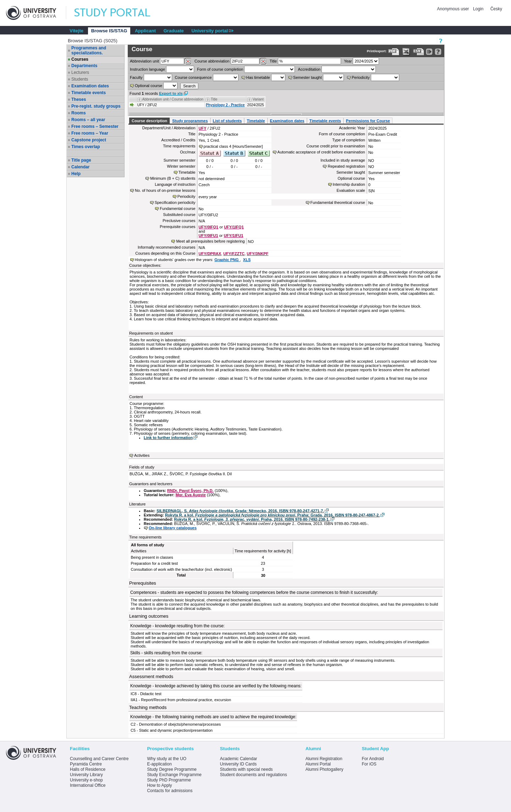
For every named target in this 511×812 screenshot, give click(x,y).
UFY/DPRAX (210, 254)
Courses (80, 59)
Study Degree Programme (172, 769)
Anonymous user (454, 9)
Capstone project (89, 140)
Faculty (136, 77)
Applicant (145, 31)
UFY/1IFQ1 (234, 227)
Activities (142, 455)
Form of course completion (220, 69)
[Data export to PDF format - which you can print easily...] (394, 52)
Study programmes (190, 121)
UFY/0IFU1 (208, 236)
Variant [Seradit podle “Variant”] (258, 99)
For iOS (369, 764)
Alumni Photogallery (325, 769)
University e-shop (86, 780)
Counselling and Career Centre (99, 759)
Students (80, 79)
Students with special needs (246, 769)
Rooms (79, 113)
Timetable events (89, 93)
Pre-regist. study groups (96, 106)
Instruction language (147, 69)
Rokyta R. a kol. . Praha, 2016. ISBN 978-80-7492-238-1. (252, 519)
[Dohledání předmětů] (263, 61)
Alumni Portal (318, 764)
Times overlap (86, 147)
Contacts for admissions (170, 791)
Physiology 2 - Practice (225, 105)
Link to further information (168, 438)
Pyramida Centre (86, 764)
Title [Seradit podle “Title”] (214, 99)
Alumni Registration (324, 759)
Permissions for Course (368, 121)
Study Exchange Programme (174, 775)
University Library (86, 775)
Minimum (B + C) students (173, 178)
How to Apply (159, 785)
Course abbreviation (212, 61)
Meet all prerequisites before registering (210, 241)
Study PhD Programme (169, 780)
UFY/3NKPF (257, 254)
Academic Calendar (239, 759)
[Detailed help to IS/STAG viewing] (438, 52)
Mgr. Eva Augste (191, 495)
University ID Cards (238, 764)
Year (348, 61)
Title (273, 61)
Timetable (256, 121)
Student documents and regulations (254, 775)
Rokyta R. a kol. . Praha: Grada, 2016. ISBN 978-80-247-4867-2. (272, 515)
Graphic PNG (227, 260)
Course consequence (193, 77)
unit (144, 61)
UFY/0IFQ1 (209, 227)
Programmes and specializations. (89, 50)
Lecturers (80, 72)
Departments (84, 66)
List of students (227, 121)
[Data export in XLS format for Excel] (406, 52)
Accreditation (309, 69)
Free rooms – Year (90, 133)
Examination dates (90, 86)
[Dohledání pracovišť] (188, 61)
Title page (81, 160)
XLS (247, 260)
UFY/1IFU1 (234, 236)
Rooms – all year (88, 120)
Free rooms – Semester (95, 126)
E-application (159, 764)
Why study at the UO (167, 759)
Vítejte (76, 31)
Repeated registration (346, 166)
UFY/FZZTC (234, 254)
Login (478, 9)
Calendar (80, 167)
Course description (149, 121)
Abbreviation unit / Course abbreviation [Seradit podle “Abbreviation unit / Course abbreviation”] (173, 99)
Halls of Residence (88, 769)
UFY (203, 128)
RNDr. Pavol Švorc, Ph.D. (190, 491)
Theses (79, 99)
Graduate (174, 31)
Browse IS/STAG (109, 31)
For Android (373, 759)
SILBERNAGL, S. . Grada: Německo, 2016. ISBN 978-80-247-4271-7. (240, 511)
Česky (496, 9)
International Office (88, 785)
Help (76, 174)
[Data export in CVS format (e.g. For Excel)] (419, 52)
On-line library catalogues (173, 528)
